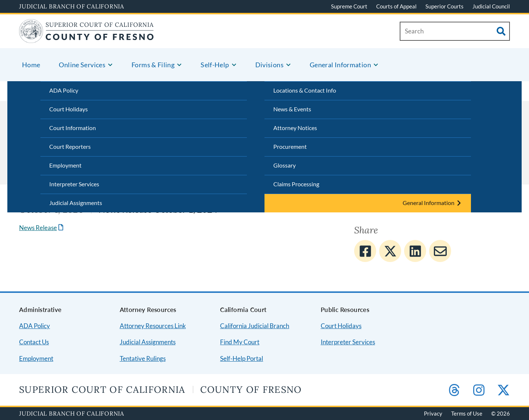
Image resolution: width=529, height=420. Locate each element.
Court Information (73, 128)
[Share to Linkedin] (415, 251)
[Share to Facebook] (365, 251)
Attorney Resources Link (153, 326)
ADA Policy (64, 90)
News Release (38, 228)
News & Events (292, 109)
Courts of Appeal (396, 6)
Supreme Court (349, 6)
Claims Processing (296, 184)
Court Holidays (69, 109)
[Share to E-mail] (440, 251)
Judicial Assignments (76, 203)
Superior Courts (445, 6)
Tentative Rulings (143, 358)
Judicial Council (491, 6)
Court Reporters (70, 146)
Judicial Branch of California (72, 6)
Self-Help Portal (242, 358)
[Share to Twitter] (390, 251)
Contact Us (34, 342)
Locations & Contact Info (305, 90)
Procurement (290, 146)
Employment (65, 165)
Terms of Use (467, 413)
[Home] (87, 38)
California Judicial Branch (255, 326)
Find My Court (240, 342)
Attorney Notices (295, 128)
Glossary (285, 165)
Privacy (433, 413)
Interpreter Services (74, 184)
